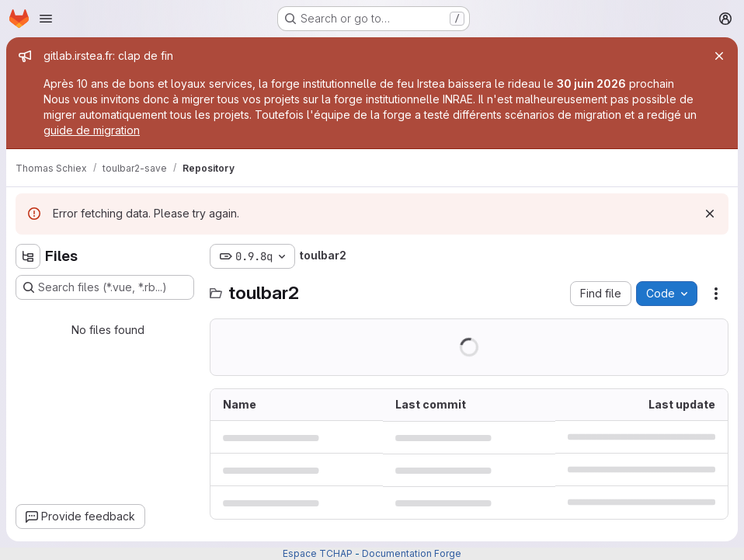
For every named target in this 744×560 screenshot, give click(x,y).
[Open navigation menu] (46, 19)
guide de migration (92, 130)
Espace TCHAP (318, 553)
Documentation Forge (412, 553)
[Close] (719, 56)
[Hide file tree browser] (28, 256)
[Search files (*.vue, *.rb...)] (105, 287)
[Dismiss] (710, 214)
